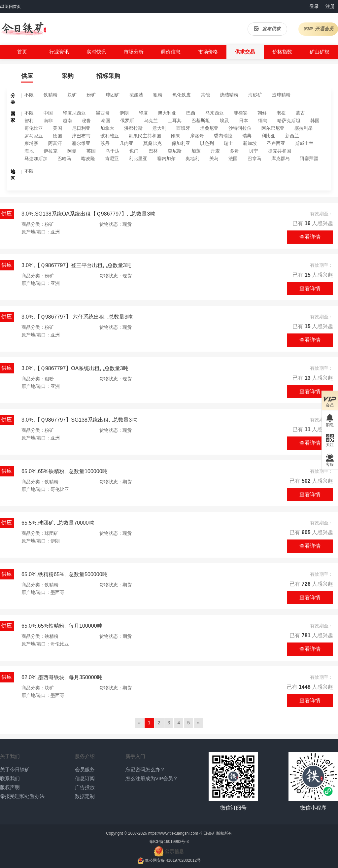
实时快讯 (96, 52)
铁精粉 (51, 95)
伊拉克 (51, 151)
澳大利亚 (167, 113)
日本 (244, 121)
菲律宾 (241, 113)
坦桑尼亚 (209, 128)
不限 (29, 95)
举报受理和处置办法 (22, 796)
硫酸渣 (136, 95)
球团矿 (113, 95)
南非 (48, 121)
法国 (233, 158)
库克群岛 (281, 158)
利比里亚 (138, 158)
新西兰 (292, 136)
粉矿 (91, 95)
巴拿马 (254, 158)
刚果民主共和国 (145, 136)
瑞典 (247, 136)
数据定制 (85, 796)
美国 (57, 128)
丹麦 (215, 151)
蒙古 (300, 113)
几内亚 (126, 143)
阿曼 (72, 151)
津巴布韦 (81, 136)
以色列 (207, 143)
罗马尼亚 (34, 136)
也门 (134, 151)
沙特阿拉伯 (240, 128)
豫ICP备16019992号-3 (169, 842)
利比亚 (268, 136)
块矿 (72, 95)
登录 (314, 6)
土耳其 (175, 121)
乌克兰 (151, 121)
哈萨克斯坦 (289, 121)
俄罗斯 (127, 121)
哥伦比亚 (34, 128)
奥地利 (192, 158)
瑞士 (228, 143)
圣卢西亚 (276, 143)
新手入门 (135, 756)
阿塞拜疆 (309, 158)
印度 (143, 113)
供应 (27, 76)
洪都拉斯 (133, 128)
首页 (22, 52)
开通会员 (318, 29)
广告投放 (85, 787)
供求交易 (245, 52)
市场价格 (208, 52)
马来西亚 (215, 113)
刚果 (176, 136)
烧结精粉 (229, 95)
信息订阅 (85, 778)
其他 (205, 95)
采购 (68, 76)
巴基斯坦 (201, 121)
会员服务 (85, 769)
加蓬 (196, 151)
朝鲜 (262, 113)
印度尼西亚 (74, 113)
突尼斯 (175, 151)
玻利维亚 (110, 136)
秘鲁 (86, 121)
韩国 (315, 121)
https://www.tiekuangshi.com (173, 833)
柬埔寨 (31, 143)
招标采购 (108, 76)
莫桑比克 (152, 143)
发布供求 (267, 29)
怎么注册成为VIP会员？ (152, 778)
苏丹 (105, 143)
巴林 (153, 151)
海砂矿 (255, 95)
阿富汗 (55, 143)
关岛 (214, 158)
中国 (48, 113)
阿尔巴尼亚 (273, 128)
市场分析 (134, 52)
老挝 (281, 113)
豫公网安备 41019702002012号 (173, 860)
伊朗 (124, 113)
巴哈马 (64, 158)
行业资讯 (59, 52)
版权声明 (10, 787)
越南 (67, 121)
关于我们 (10, 756)
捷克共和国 (280, 151)
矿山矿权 (320, 52)
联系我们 (10, 778)
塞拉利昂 (304, 128)
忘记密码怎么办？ (145, 769)
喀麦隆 (88, 158)
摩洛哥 (197, 136)
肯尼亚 (112, 158)
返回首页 (10, 7)
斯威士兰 (304, 143)
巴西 (191, 113)
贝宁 (253, 151)
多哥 (234, 151)
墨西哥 (103, 113)
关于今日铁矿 (15, 769)
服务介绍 (85, 756)
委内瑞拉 (223, 136)
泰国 (106, 121)
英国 (91, 151)
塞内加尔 (166, 158)
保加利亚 (181, 143)
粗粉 (158, 95)
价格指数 (282, 52)
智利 (29, 121)
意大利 (159, 128)
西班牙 (183, 128)
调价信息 (171, 52)
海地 (29, 151)
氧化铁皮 (182, 95)
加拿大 (107, 128)
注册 (330, 6)
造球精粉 (281, 95)
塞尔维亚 (81, 143)
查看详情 (310, 237)
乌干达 (113, 151)
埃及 (224, 121)
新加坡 (250, 143)
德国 (57, 136)
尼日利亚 (81, 128)
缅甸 (263, 121)
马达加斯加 (36, 158)
